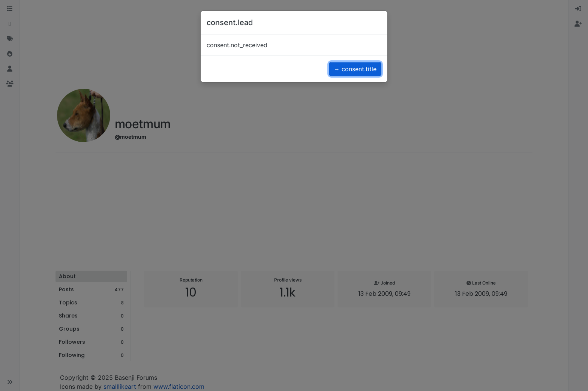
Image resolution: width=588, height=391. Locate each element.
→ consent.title (355, 69)
